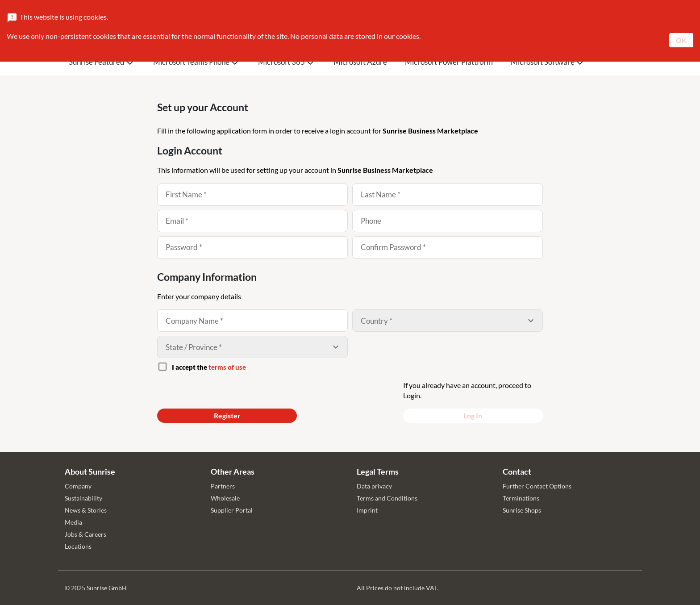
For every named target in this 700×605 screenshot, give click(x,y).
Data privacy (374, 486)
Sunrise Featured (97, 62)
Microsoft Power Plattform (449, 62)
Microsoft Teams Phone (191, 62)
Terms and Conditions (387, 498)
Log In (473, 415)
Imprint (367, 510)
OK (681, 40)
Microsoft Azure (360, 62)
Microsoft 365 (281, 62)
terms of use (227, 367)
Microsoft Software (543, 62)
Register (227, 415)
